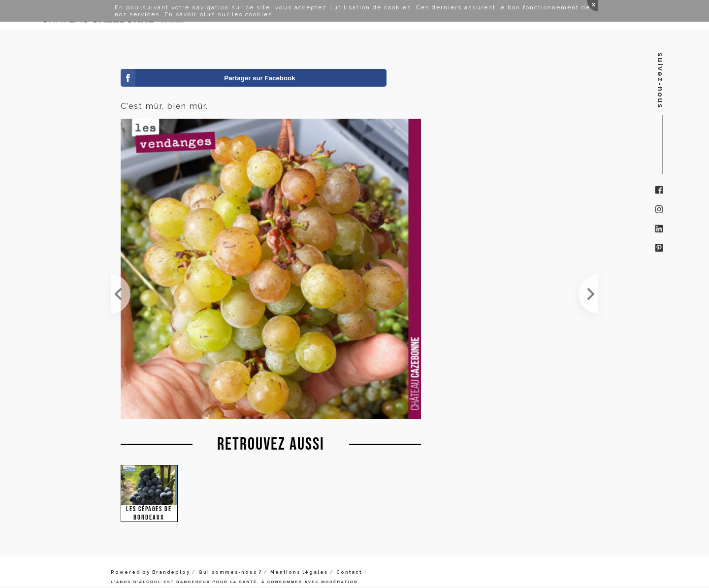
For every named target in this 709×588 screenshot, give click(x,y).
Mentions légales (299, 572)
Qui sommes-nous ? (230, 572)
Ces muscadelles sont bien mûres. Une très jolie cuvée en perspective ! (121, 294)
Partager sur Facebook (259, 78)
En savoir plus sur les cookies (218, 14)
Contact (349, 572)
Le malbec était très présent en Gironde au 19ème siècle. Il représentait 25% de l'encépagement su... (588, 294)
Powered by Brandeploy (150, 572)
